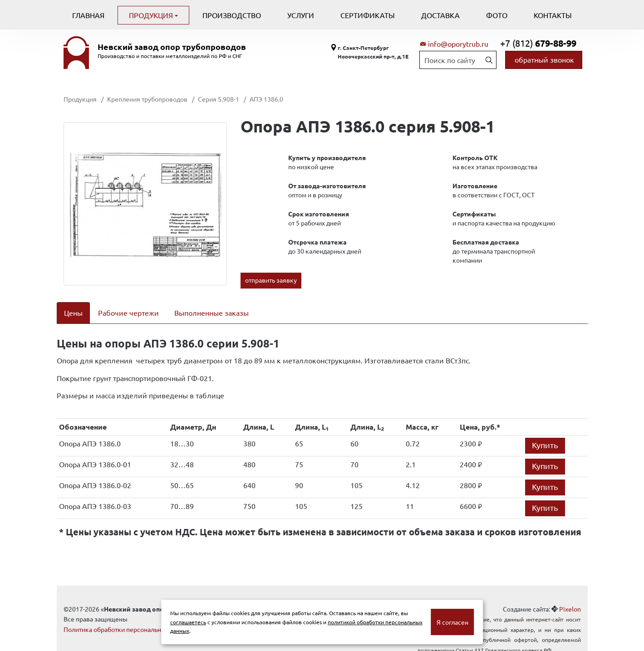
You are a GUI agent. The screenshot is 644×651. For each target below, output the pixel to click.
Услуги (301, 15)
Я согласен (452, 622)
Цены (73, 313)
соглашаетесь (188, 622)
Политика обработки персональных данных (128, 617)
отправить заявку (271, 280)
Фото (497, 15)
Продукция (152, 15)
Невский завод (172, 47)
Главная (88, 15)
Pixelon (570, 597)
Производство (232, 15)
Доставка (440, 15)
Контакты (553, 15)
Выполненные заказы (211, 313)
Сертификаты (368, 15)
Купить (545, 433)
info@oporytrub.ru (458, 44)
